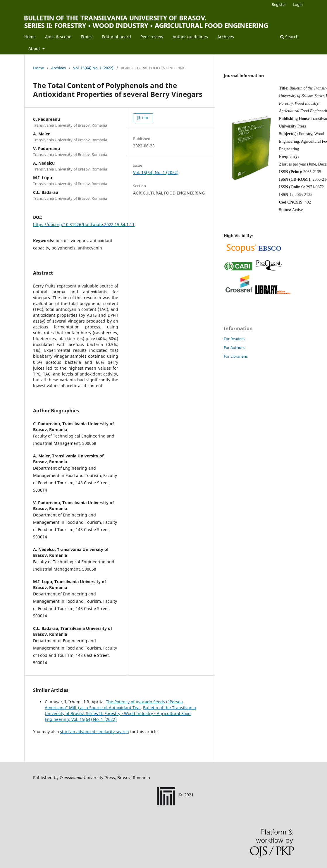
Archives (226, 37)
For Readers (234, 339)
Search (289, 37)
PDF (145, 118)
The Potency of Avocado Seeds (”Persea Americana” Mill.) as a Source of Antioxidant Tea (114, 705)
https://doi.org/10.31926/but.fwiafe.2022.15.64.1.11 (84, 224)
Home (30, 37)
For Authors (234, 347)
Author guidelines (190, 37)
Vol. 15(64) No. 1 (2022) (93, 68)
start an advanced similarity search (94, 732)
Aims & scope (58, 37)
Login (298, 4)
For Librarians (236, 356)
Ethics (87, 37)
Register (279, 4)
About (35, 48)
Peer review (152, 37)
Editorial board (116, 37)
